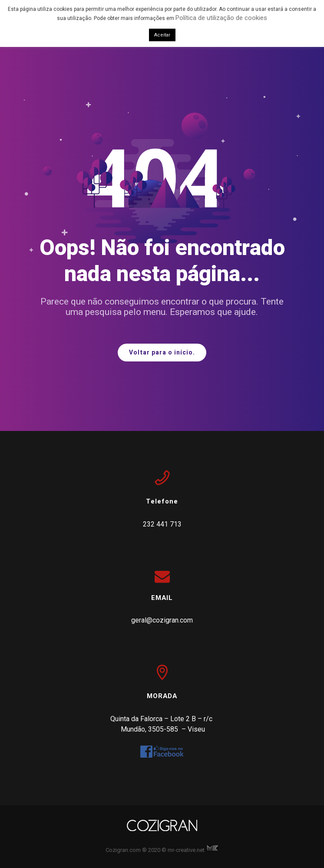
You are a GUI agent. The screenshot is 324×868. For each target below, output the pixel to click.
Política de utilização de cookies (221, 18)
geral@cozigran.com (162, 620)
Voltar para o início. (162, 353)
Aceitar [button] (162, 35)
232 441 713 (162, 524)
